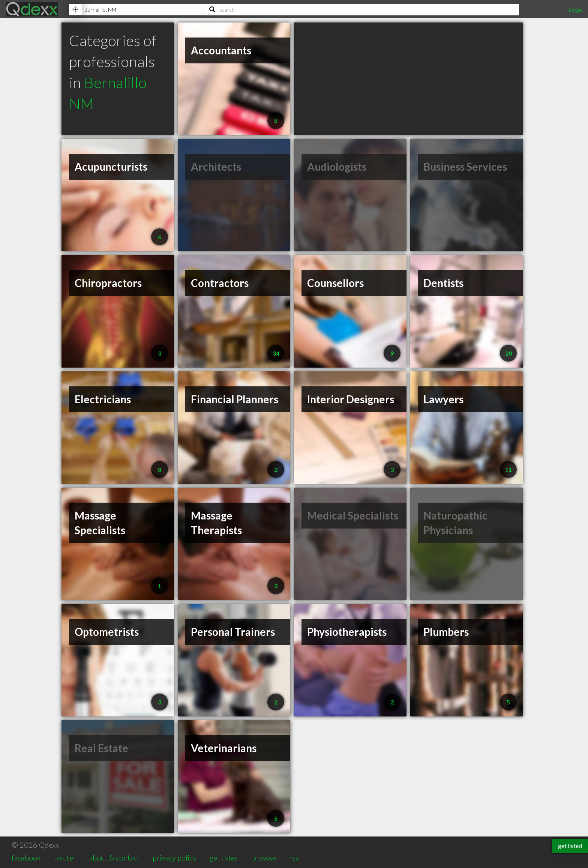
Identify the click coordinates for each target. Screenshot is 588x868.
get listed (224, 857)
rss (294, 857)
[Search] (361, 9)
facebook (26, 857)
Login (575, 9)
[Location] (136, 9)
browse (264, 857)
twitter (65, 857)
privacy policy (175, 857)
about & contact (114, 857)
